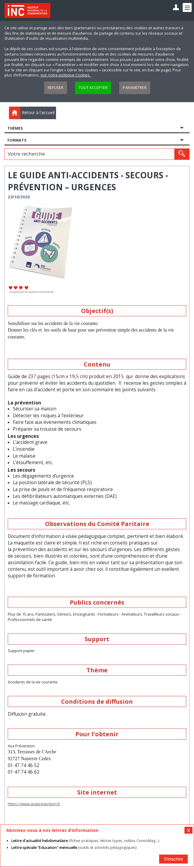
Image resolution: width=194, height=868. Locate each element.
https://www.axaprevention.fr (34, 804)
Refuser (56, 88)
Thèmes (15, 128)
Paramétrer (135, 88)
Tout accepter (93, 88)
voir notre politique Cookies (66, 75)
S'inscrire (173, 859)
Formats (17, 140)
